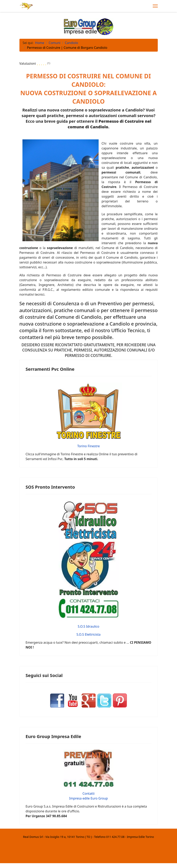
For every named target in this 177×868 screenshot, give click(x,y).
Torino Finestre (88, 446)
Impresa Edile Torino (140, 837)
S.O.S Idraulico (88, 626)
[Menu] (155, 6)
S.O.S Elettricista (89, 634)
